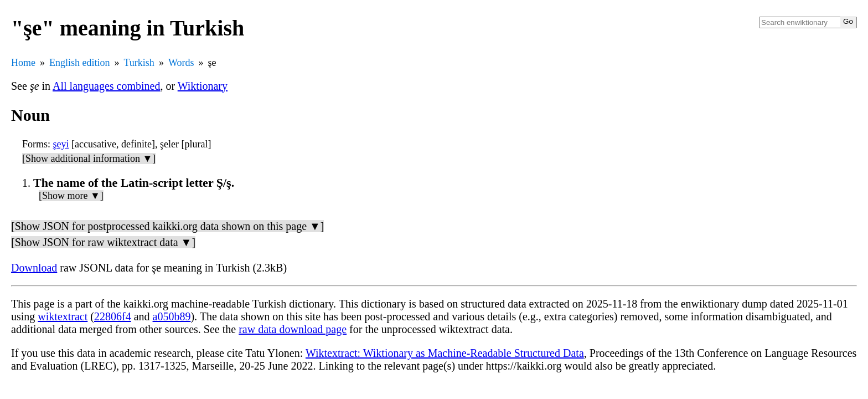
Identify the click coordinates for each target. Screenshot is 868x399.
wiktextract (63, 316)
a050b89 (172, 316)
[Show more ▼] (71, 196)
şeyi (61, 144)
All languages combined (106, 86)
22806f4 (113, 316)
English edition (80, 63)
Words (181, 63)
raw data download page (293, 329)
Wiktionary (203, 86)
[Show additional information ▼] (89, 158)
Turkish (139, 63)
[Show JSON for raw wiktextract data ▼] (103, 242)
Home (23, 63)
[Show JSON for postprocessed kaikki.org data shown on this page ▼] (167, 226)
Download (34, 268)
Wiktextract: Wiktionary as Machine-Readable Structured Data (445, 353)
